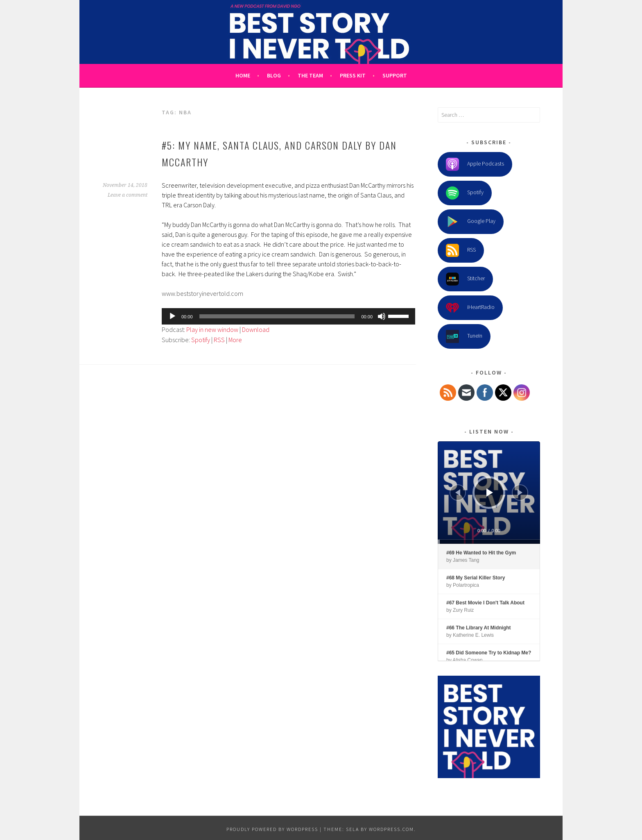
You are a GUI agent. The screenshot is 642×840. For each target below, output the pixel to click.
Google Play (471, 222)
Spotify (201, 340)
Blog (274, 75)
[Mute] (382, 316)
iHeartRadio (470, 308)
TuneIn (464, 336)
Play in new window (212, 329)
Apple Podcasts (475, 164)
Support (395, 75)
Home (243, 75)
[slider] (277, 316)
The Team (310, 75)
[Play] (172, 316)
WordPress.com (391, 829)
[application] (288, 316)
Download (256, 329)
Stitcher (465, 279)
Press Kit (353, 75)
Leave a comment (128, 195)
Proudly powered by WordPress (272, 829)
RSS (219, 340)
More (235, 340)
